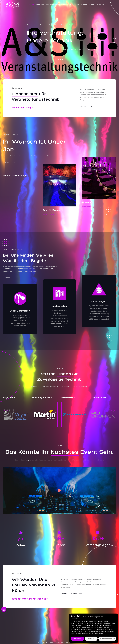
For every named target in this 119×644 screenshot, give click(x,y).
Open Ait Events (49, 214)
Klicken (61, 60)
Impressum (57, 642)
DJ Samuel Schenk (71, 5)
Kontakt (101, 5)
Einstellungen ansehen (107, 639)
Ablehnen (91, 639)
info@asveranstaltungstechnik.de (30, 599)
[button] (6, 412)
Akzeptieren (77, 639)
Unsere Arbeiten (88, 5)
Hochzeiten (86, 207)
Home (32, 5)
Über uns (40, 5)
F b (115, 39)
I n (114, 43)
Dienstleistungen (54, 5)
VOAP (50, 642)
